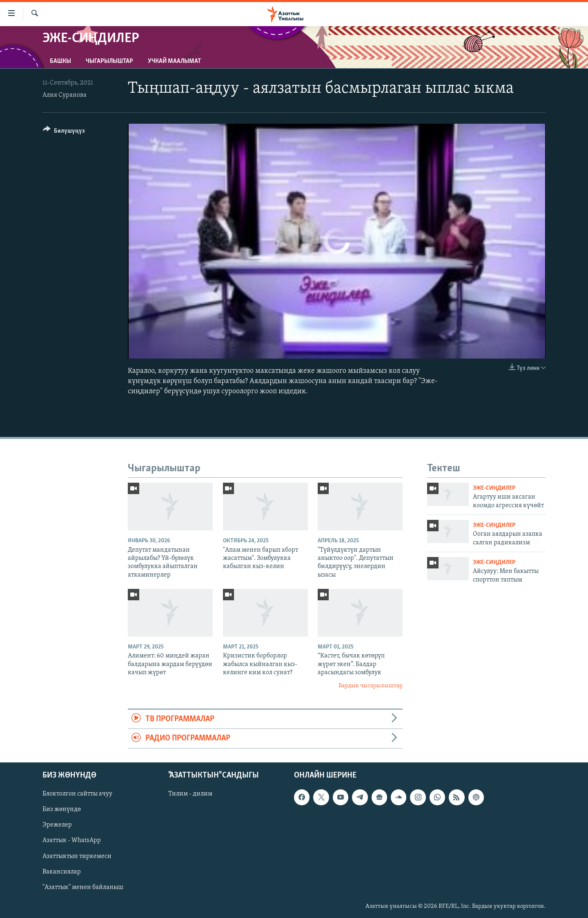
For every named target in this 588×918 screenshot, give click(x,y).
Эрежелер (57, 825)
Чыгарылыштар (109, 61)
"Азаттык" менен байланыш (83, 887)
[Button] (64, 132)
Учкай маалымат (174, 61)
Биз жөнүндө (62, 809)
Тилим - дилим (190, 794)
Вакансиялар (62, 871)
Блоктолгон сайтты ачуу (77, 794)
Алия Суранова (65, 95)
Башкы (60, 61)
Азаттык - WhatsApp (72, 840)
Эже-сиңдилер (494, 488)
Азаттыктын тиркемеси (77, 856)
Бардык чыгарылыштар (371, 686)
